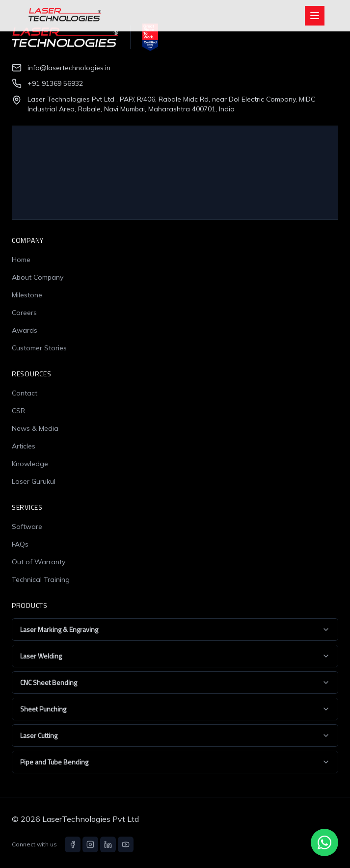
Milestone (27, 295)
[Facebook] (73, 844)
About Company (38, 277)
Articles (24, 446)
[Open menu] (315, 16)
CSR (18, 411)
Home (21, 260)
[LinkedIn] (108, 844)
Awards (25, 330)
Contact (25, 393)
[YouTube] (126, 844)
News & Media (35, 428)
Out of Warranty (39, 562)
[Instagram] (90, 844)
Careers (24, 313)
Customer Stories (39, 348)
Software (27, 526)
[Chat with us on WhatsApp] (324, 842)
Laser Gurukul (34, 481)
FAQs (20, 544)
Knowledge (30, 464)
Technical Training (41, 579)
